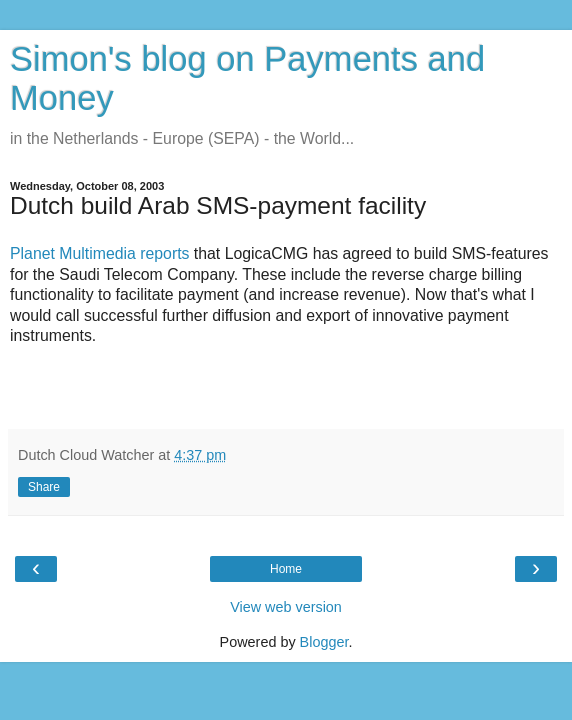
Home (286, 569)
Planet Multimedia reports (99, 253)
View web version (286, 607)
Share (44, 487)
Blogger (324, 642)
